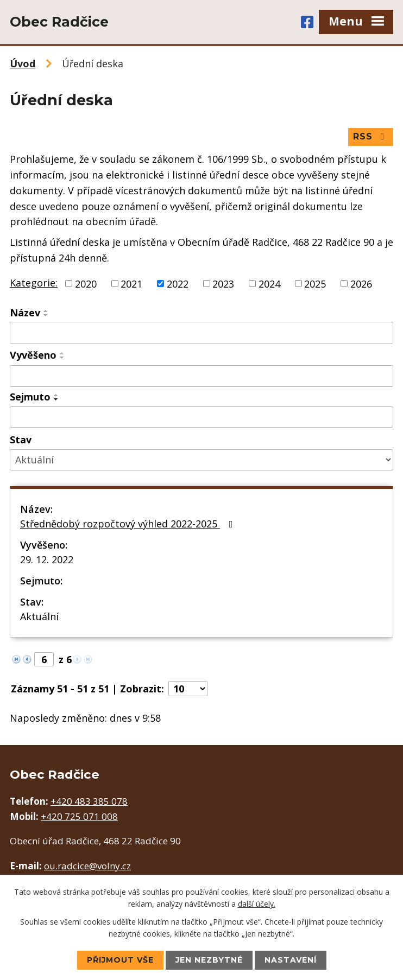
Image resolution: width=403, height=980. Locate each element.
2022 (178, 283)
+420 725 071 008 (79, 816)
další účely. (257, 904)
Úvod (23, 63)
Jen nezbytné (209, 960)
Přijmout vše (120, 960)
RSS (370, 136)
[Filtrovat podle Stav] (201, 460)
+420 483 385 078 (89, 801)
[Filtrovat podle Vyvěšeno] (201, 376)
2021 (131, 283)
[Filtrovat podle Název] (201, 333)
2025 (315, 283)
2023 (223, 283)
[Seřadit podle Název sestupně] (46, 315)
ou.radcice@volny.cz (87, 866)
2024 (269, 283)
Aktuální (39, 616)
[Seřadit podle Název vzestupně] (46, 311)
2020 (86, 283)
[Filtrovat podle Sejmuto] (201, 417)
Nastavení (291, 960)
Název (25, 313)
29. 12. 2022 (47, 559)
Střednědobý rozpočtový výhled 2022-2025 (129, 524)
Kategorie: (34, 283)
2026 (361, 283)
